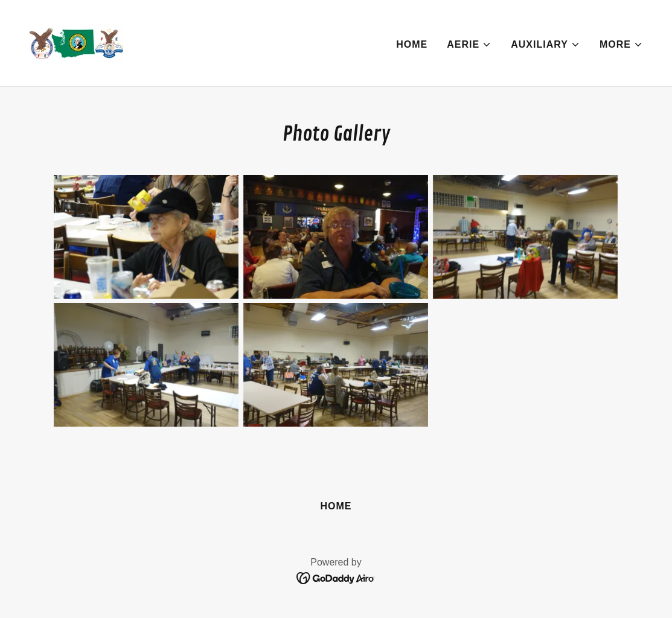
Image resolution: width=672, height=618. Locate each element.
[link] (76, 43)
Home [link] (412, 44)
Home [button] (336, 506)
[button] (469, 45)
